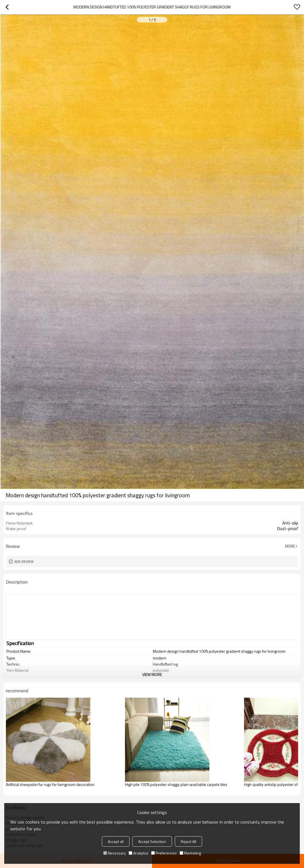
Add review (24, 561)
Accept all (116, 841)
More (290, 546)
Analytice (138, 853)
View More (152, 674)
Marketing (190, 853)
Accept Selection (152, 841)
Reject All (188, 841)
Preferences (164, 853)
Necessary (115, 853)
